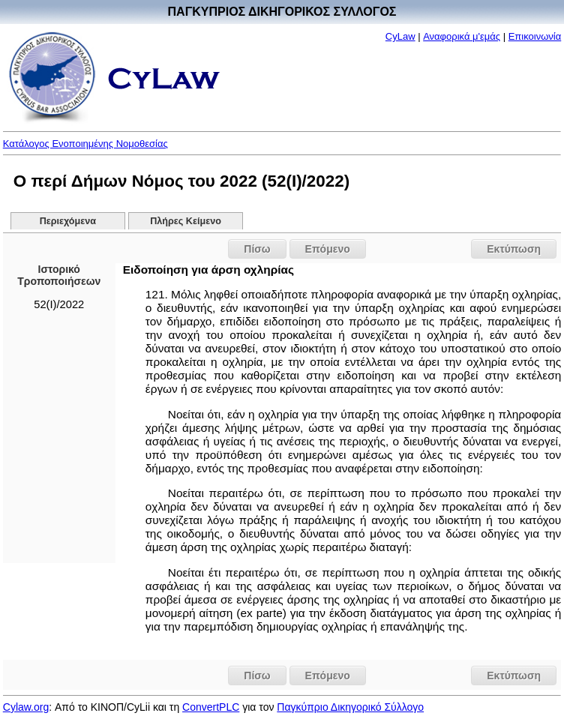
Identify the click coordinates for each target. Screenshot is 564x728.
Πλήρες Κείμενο (186, 221)
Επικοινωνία (535, 36)
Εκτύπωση (514, 249)
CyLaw (400, 36)
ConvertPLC (211, 707)
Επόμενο (328, 249)
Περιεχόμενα (68, 221)
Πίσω (257, 249)
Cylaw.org (26, 707)
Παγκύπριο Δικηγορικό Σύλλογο (350, 707)
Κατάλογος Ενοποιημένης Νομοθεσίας (85, 144)
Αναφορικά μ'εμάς (462, 36)
